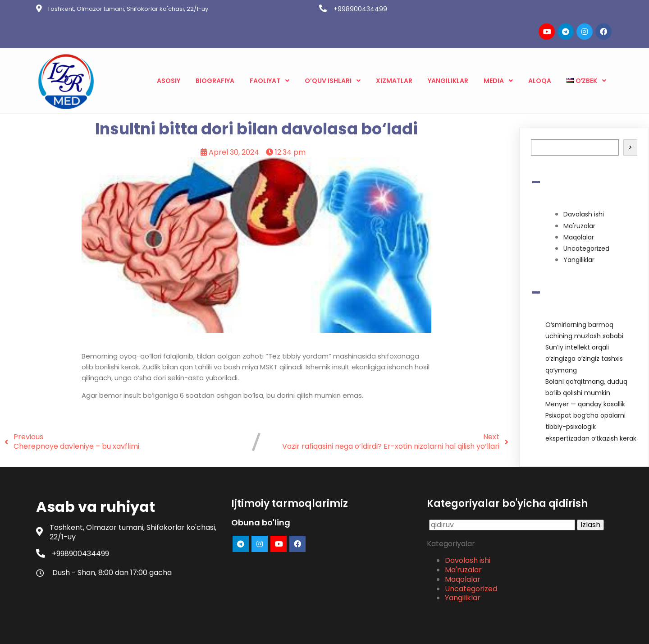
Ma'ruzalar (579, 193)
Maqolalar (579, 205)
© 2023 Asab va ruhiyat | (293, 630)
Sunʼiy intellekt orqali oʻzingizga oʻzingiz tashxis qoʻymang (584, 326)
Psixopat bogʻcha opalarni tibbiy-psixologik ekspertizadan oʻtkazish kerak (591, 394)
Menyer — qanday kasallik (585, 372)
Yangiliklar (579, 227)
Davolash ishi (584, 182)
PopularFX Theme (368, 630)
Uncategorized (586, 216)
